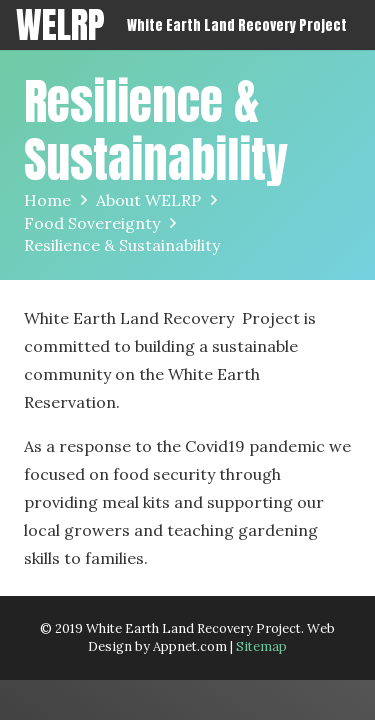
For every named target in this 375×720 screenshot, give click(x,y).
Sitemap (261, 646)
